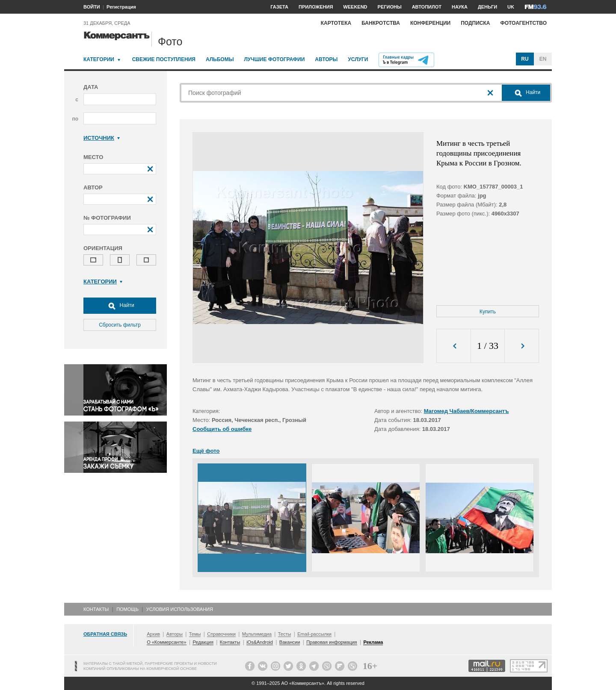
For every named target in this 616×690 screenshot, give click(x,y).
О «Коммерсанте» (166, 642)
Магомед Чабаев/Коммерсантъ (466, 411)
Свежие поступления (164, 59)
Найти (120, 306)
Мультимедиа (257, 634)
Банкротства (381, 23)
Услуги (358, 59)
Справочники (221, 634)
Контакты (96, 609)
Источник (102, 138)
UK (511, 7)
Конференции (430, 23)
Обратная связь (105, 634)
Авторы (326, 59)
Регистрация (121, 7)
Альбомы (220, 59)
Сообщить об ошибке (222, 429)
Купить (488, 312)
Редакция (203, 642)
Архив (153, 634)
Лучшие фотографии (274, 59)
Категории (99, 59)
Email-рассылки (314, 634)
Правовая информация (332, 642)
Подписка (475, 23)
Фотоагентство (523, 23)
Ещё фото (206, 451)
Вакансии (290, 642)
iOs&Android (260, 642)
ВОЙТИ (92, 7)
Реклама (373, 642)
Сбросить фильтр (120, 325)
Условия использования (180, 609)
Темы (195, 634)
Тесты (285, 634)
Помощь (127, 609)
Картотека (336, 23)
